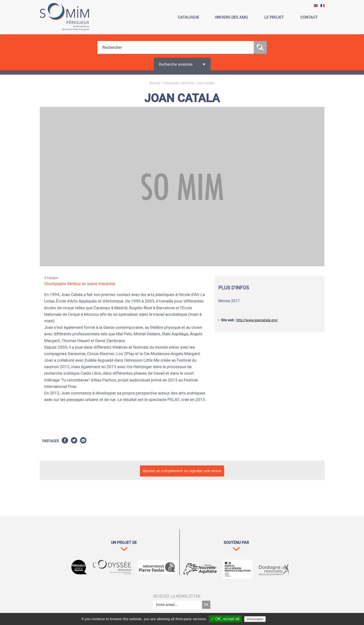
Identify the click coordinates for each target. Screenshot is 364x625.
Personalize (255, 619)
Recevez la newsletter (177, 597)
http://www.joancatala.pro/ (257, 320)
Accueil (155, 83)
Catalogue (171, 83)
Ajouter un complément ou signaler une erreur (182, 471)
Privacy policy (277, 619)
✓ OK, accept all (225, 619)
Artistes (187, 83)
